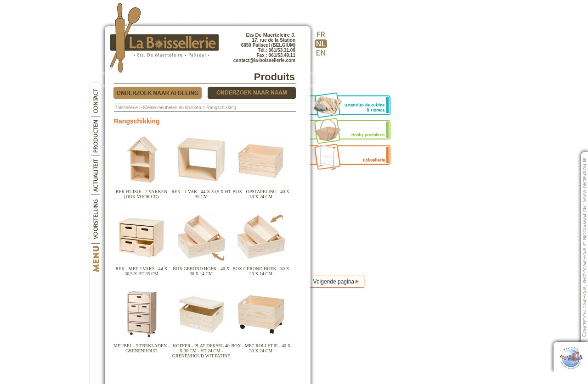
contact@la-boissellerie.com (264, 60)
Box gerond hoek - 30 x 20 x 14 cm (261, 269)
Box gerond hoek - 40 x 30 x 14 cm (201, 269)
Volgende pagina (336, 282)
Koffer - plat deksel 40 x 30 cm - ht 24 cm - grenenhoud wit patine (201, 349)
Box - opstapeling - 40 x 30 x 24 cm (261, 192)
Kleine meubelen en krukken (172, 108)
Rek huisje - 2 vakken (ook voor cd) (141, 192)
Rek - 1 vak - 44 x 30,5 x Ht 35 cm (201, 192)
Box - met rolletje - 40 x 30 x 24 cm (261, 346)
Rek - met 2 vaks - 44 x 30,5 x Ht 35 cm (141, 269)
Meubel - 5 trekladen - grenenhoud (141, 346)
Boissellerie (126, 108)
